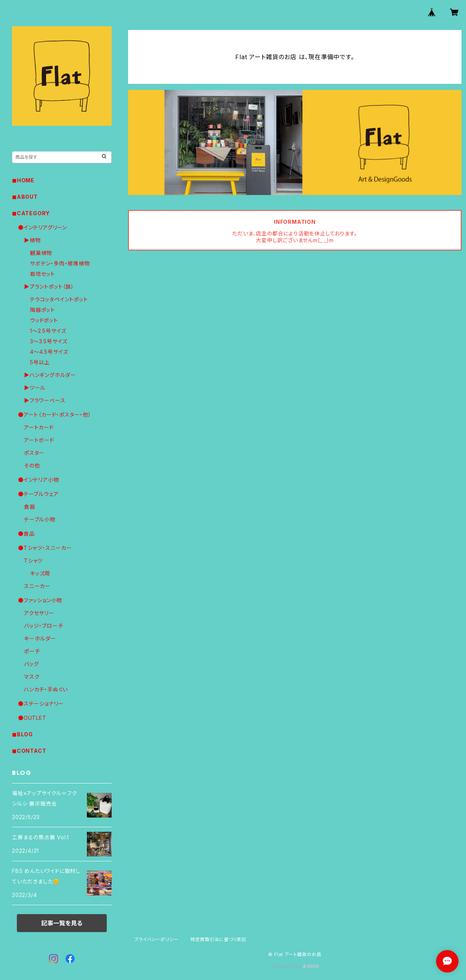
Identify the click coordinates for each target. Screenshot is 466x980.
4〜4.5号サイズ (49, 352)
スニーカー (37, 586)
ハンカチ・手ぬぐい (46, 689)
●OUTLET (32, 718)
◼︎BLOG (22, 734)
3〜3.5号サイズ (49, 341)
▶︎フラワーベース (45, 400)
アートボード (39, 440)
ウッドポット (44, 320)
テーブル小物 (40, 519)
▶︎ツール (35, 388)
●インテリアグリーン (43, 227)
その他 (32, 465)
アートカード (39, 427)
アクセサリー (39, 613)
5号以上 (40, 362)
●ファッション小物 (40, 600)
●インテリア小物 (38, 480)
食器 (30, 507)
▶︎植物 (32, 240)
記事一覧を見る (62, 923)
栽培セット (43, 274)
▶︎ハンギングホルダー (50, 375)
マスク (32, 677)
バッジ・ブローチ (43, 626)
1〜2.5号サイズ (48, 331)
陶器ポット (43, 310)
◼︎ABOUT (25, 197)
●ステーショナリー (41, 704)
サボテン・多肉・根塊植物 (60, 263)
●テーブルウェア (38, 494)
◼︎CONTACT (29, 751)
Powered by (295, 966)
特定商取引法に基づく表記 (218, 939)
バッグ (31, 664)
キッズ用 (40, 573)
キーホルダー (40, 638)
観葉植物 (41, 253)
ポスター (34, 453)
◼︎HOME (23, 180)
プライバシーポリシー (156, 939)
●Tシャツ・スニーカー (45, 548)
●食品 (26, 534)
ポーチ (32, 651)
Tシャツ (33, 561)
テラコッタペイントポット (59, 299)
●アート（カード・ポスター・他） (55, 415)
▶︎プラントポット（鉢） (49, 287)
